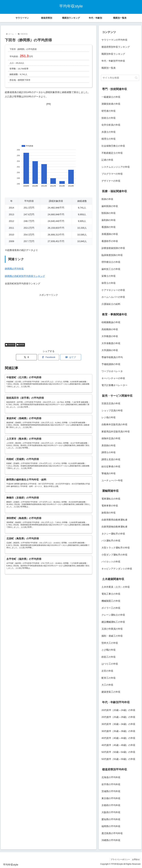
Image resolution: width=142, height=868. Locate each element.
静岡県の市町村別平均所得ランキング (25, 276)
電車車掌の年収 (110, 506)
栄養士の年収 (109, 276)
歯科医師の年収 (110, 206)
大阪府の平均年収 (111, 812)
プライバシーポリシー (119, 859)
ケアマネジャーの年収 (113, 290)
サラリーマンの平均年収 (114, 40)
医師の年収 (107, 199)
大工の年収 (107, 685)
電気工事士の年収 (111, 594)
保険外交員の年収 (111, 438)
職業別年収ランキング (113, 54)
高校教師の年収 (110, 329)
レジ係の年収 (109, 417)
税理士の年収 (109, 139)
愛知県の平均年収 (111, 819)
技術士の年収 (109, 118)
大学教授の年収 (110, 336)
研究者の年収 (109, 111)
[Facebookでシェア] (49, 357)
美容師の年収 (109, 446)
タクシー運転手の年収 (113, 534)
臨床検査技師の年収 (112, 255)
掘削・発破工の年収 (112, 636)
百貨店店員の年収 (111, 404)
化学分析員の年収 (111, 125)
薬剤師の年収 (109, 220)
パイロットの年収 (111, 562)
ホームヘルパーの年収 (113, 297)
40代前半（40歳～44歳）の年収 (118, 738)
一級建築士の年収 (111, 97)
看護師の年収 (109, 227)
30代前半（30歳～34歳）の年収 (118, 724)
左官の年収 (107, 671)
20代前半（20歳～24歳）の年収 (118, 710)
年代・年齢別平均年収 (113, 61)
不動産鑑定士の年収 (112, 153)
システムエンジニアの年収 (116, 167)
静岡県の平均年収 (14, 269)
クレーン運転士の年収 (113, 615)
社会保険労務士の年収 (113, 146)
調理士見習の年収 (111, 460)
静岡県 (21, 345)
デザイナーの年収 (111, 181)
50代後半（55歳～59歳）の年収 (118, 759)
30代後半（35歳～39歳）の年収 (118, 731)
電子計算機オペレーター (114, 385)
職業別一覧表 (109, 68)
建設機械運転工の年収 (113, 622)
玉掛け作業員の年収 (112, 629)
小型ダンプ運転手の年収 (114, 555)
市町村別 (10, 345)
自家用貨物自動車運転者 (114, 527)
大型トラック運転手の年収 (116, 548)
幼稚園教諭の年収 (111, 322)
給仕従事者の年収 (111, 467)
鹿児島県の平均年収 (112, 833)
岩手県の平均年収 (111, 784)
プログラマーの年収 (112, 174)
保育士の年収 (109, 283)
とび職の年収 (109, 650)
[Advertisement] (49, 123)
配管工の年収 (109, 678)
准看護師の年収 (110, 234)
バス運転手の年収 (111, 541)
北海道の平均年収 (111, 777)
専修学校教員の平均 (112, 357)
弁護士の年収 (109, 132)
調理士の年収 (109, 452)
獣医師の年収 (109, 213)
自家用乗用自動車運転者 (114, 520)
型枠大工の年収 (110, 643)
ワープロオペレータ (112, 371)
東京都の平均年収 (111, 798)
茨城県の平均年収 (111, 791)
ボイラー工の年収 (111, 608)
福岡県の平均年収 (111, 826)
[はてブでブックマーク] (71, 357)
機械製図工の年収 (111, 601)
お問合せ (135, 859)
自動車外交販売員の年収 (114, 425)
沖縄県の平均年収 (111, 840)
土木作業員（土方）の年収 (116, 587)
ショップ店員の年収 (112, 411)
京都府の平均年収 (111, 805)
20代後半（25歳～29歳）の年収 (118, 717)
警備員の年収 (109, 473)
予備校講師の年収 (111, 364)
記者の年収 (107, 160)
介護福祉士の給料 (111, 304)
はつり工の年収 (110, 664)
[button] (136, 78)
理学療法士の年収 (111, 262)
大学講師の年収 (110, 350)
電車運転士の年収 (111, 499)
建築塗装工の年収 (111, 692)
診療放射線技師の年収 (113, 248)
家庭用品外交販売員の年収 (116, 432)
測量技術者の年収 (111, 104)
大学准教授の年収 (111, 343)
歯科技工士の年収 (111, 269)
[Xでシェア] (26, 357)
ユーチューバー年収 (112, 481)
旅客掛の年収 (109, 513)
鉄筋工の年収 (109, 657)
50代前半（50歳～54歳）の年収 (118, 752)
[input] (120, 78)
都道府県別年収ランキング (116, 47)
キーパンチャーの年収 (113, 378)
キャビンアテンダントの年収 (117, 569)
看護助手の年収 (110, 241)
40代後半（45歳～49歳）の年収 (118, 745)
